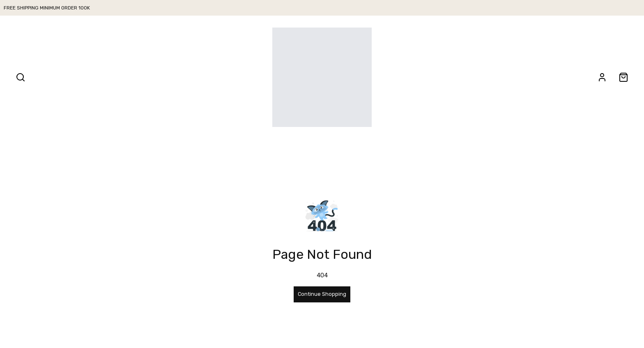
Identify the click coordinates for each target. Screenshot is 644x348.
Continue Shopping (322, 294)
